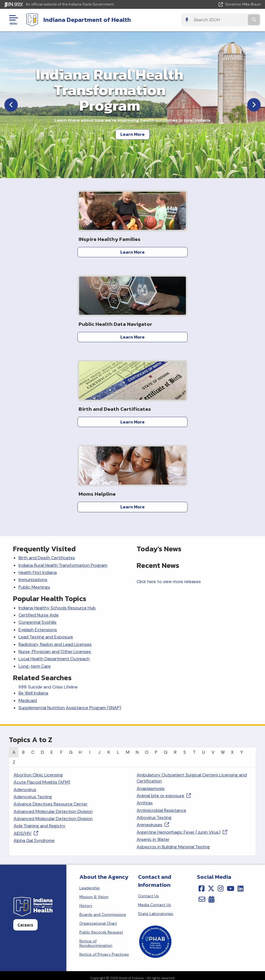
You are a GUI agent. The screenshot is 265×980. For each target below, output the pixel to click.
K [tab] (109, 582)
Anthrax (145, 633)
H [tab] (80, 582)
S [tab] (185, 582)
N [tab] (137, 582)
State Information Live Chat (66, 839)
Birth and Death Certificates (47, 388)
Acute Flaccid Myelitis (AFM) (42, 612)
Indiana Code (66, 946)
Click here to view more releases (169, 411)
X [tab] (232, 582)
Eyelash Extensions (38, 460)
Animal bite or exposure (164, 626)
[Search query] (223, 20)
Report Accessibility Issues (194, 938)
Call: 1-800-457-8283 (66, 878)
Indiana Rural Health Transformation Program (63, 395)
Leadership (90, 718)
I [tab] (90, 582)
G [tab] (71, 582)
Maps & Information (66, 917)
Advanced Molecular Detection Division (53, 641)
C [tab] (33, 582)
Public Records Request (101, 762)
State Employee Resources (194, 888)
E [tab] (52, 582)
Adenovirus (25, 619)
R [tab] (175, 582)
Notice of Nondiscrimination (96, 773)
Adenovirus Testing (33, 627)
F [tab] (61, 582)
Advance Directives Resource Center (50, 634)
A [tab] (14, 582)
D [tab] (42, 582)
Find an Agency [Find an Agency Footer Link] (66, 868)
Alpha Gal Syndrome (34, 670)
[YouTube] (231, 718)
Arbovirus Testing (154, 647)
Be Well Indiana (33, 523)
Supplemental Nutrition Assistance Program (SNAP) (70, 538)
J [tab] (99, 582)
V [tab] (213, 582)
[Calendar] (211, 729)
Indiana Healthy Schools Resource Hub (57, 438)
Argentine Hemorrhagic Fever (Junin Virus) (182, 662)
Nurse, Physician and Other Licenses (55, 481)
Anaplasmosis (151, 618)
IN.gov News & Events (66, 927)
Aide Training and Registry (39, 656)
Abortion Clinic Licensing (38, 605)
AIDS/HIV (26, 663)
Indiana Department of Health (87, 20)
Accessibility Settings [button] (194, 928)
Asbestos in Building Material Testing (173, 677)
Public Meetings (34, 417)
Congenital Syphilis (37, 452)
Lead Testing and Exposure (46, 467)
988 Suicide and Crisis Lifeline (48, 517)
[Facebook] (202, 718)
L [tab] (118, 582)
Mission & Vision (94, 727)
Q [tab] (166, 582)
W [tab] (223, 582)
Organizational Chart (98, 753)
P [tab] (156, 582)
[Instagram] (221, 718)
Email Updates (66, 937)
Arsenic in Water (153, 669)
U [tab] (204, 582)
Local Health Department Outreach (54, 489)
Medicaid (28, 530)
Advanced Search (194, 848)
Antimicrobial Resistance (161, 640)
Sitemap (194, 868)
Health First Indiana (38, 402)
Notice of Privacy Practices (104, 784)
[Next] (254, 105)
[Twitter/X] (211, 718)
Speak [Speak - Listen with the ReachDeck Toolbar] (193, 954)
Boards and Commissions (103, 744)
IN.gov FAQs (194, 878)
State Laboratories (156, 744)
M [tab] (128, 582)
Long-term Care (35, 496)
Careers (25, 755)
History (86, 735)
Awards (66, 966)
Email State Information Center (66, 848)
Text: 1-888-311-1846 (66, 888)
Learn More (132, 134)
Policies (194, 858)
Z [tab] (14, 592)
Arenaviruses (153, 655)
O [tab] (147, 582)
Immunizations (33, 410)
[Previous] (11, 105)
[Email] (202, 729)
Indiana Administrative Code (66, 956)
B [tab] (23, 582)
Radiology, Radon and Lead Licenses (55, 474)
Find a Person (66, 858)
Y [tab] (242, 582)
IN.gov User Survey (194, 839)
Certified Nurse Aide (39, 445)
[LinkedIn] (241, 718)
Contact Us (148, 726)
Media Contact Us (154, 735)
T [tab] (194, 582)
